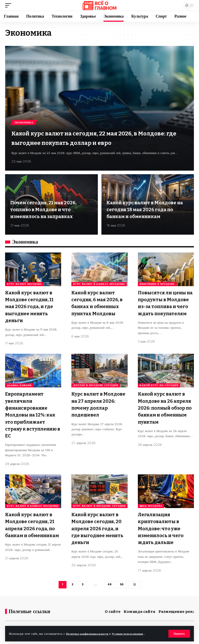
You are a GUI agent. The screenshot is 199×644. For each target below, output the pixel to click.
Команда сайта (139, 612)
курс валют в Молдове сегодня (99, 507)
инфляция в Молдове (157, 284)
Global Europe (19, 389)
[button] (179, 634)
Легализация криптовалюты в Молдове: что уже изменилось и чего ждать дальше (163, 529)
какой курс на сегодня (159, 389)
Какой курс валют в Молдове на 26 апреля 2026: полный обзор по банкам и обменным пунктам (165, 414)
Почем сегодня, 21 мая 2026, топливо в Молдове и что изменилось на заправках (47, 210)
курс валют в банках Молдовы (99, 284)
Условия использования (136, 633)
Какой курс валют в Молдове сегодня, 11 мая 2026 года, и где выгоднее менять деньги (32, 306)
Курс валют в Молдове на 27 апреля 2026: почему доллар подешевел (99, 407)
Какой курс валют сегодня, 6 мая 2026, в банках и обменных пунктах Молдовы (98, 306)
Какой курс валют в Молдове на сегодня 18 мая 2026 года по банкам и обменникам (148, 210)
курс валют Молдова (24, 284)
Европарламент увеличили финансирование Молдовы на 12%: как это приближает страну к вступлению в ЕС (33, 417)
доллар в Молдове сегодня (96, 389)
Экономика (24, 112)
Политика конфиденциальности (90, 633)
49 (109, 585)
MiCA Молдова (151, 507)
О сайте (113, 612)
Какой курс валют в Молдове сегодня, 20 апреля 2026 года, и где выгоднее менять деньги (99, 529)
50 (122, 585)
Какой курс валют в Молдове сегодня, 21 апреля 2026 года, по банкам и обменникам (33, 529)
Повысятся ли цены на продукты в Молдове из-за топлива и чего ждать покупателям (165, 306)
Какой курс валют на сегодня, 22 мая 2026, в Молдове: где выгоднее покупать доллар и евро (95, 133)
